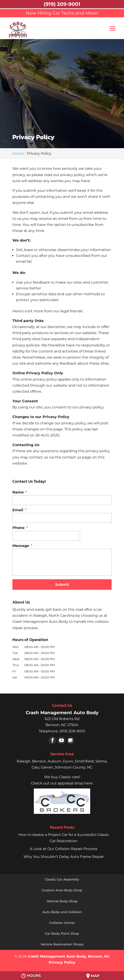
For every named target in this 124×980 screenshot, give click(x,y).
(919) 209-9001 (62, 4)
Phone (20, 528)
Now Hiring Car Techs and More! (62, 13)
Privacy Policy (62, 962)
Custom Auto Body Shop (62, 890)
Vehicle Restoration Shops (62, 944)
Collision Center (62, 923)
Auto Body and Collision (62, 912)
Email (19, 510)
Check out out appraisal (62, 783)
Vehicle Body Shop (62, 901)
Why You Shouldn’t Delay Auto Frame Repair (64, 857)
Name (20, 492)
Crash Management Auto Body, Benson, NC (69, 956)
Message (22, 546)
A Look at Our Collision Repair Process (64, 849)
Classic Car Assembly (62, 879)
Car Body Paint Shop (62, 934)
